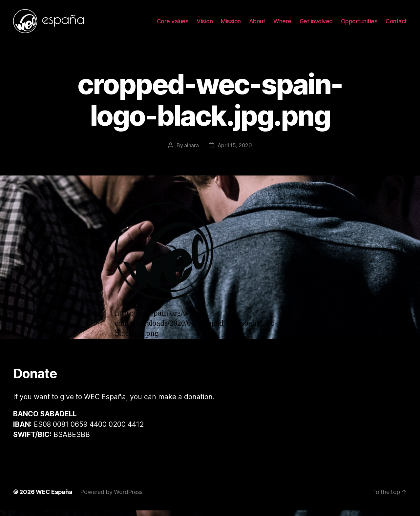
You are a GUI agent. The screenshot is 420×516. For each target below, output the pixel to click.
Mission (231, 24)
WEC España (54, 497)
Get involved (316, 24)
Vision (205, 24)
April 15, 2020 (235, 151)
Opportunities (359, 24)
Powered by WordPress (111, 497)
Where (282, 24)
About (257, 24)
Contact (396, 24)
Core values (173, 24)
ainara (191, 151)
